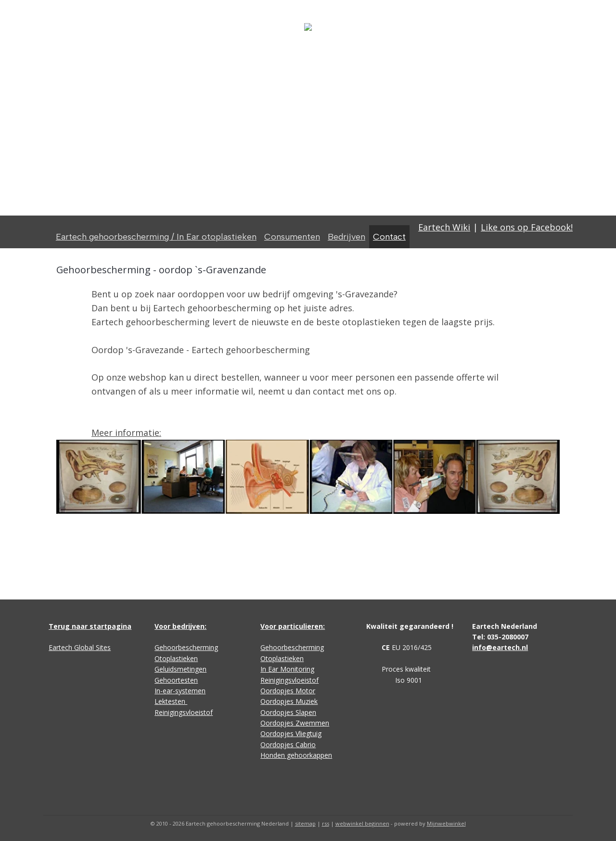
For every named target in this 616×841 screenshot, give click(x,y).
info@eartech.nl (500, 647)
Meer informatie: (126, 433)
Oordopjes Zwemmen (295, 723)
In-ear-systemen (180, 691)
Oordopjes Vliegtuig (291, 733)
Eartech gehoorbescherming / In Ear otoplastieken (156, 237)
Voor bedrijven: (180, 626)
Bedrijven (346, 237)
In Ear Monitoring (287, 669)
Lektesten (171, 701)
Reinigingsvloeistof (184, 712)
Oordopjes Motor (288, 691)
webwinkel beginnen (362, 823)
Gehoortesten (176, 680)
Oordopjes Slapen (288, 712)
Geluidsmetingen (180, 669)
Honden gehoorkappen (296, 755)
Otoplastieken (176, 658)
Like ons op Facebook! (527, 227)
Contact (389, 237)
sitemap (305, 823)
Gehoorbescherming (186, 647)
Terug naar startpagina (90, 626)
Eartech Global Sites (80, 647)
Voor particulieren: (293, 626)
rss (326, 823)
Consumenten (292, 237)
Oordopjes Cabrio (288, 745)
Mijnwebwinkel (446, 823)
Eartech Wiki (444, 227)
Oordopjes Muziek (289, 701)
